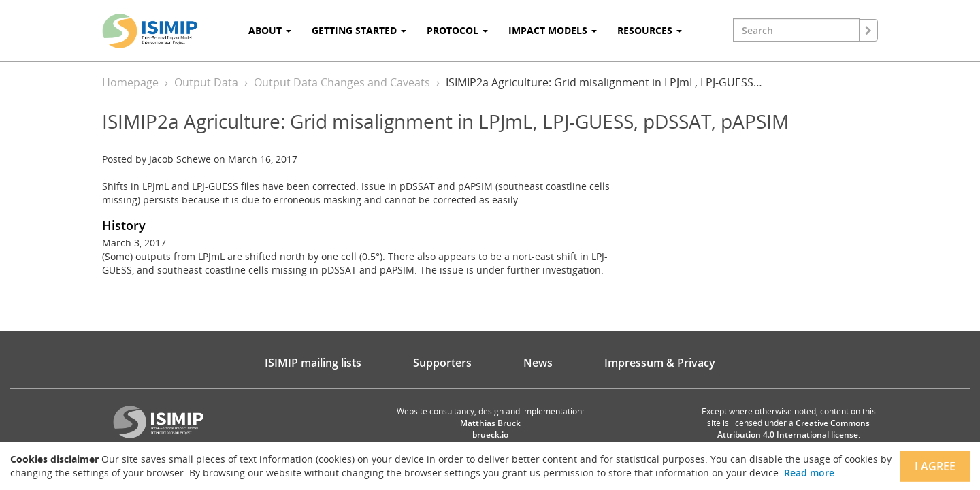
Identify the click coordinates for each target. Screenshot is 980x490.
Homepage (130, 82)
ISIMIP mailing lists (313, 363)
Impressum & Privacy (660, 363)
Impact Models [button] (553, 30)
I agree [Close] (935, 466)
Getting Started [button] (359, 30)
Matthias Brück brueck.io (490, 429)
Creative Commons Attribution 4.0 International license (794, 429)
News (538, 363)
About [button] (270, 30)
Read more (809, 473)
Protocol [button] (457, 30)
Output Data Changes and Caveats (342, 82)
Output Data (206, 82)
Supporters (442, 363)
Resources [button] (650, 30)
